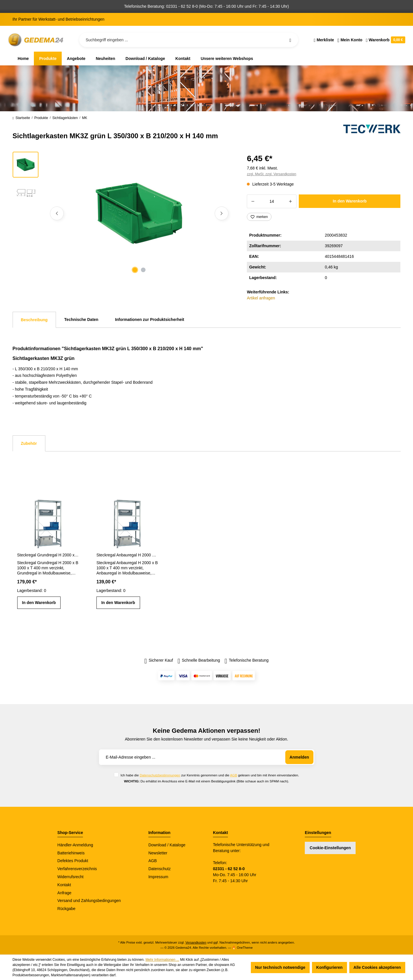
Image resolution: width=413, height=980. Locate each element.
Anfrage (64, 893)
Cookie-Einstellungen (330, 848)
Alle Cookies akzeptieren (377, 967)
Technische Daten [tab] (81, 319)
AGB (234, 775)
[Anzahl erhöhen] (291, 201)
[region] (123, 213)
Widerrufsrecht (70, 877)
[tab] (34, 320)
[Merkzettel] (324, 40)
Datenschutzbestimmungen (160, 775)
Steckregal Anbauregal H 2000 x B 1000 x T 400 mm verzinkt (127, 555)
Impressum (158, 877)
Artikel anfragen (261, 298)
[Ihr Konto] (350, 40)
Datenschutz (160, 869)
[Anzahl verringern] (253, 201)
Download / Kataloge (167, 845)
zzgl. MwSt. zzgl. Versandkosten (272, 174)
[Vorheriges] (57, 213)
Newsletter (158, 853)
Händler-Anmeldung (75, 845)
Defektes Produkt (73, 861)
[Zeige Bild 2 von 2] (143, 270)
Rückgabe (66, 909)
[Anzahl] (272, 201)
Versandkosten (196, 942)
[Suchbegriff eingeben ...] (189, 40)
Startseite (21, 118)
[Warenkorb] (385, 40)
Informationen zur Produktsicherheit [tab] (150, 319)
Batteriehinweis (71, 853)
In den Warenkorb (350, 201)
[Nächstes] (222, 213)
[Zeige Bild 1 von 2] (135, 270)
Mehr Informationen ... (162, 960)
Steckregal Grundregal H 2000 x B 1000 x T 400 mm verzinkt (48, 555)
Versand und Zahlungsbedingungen (89, 901)
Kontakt (64, 885)
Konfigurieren (329, 967)
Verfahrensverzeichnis (77, 869)
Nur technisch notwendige (280, 967)
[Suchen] (290, 40)
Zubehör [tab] (29, 443)
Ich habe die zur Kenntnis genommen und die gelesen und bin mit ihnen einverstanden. (210, 775)
